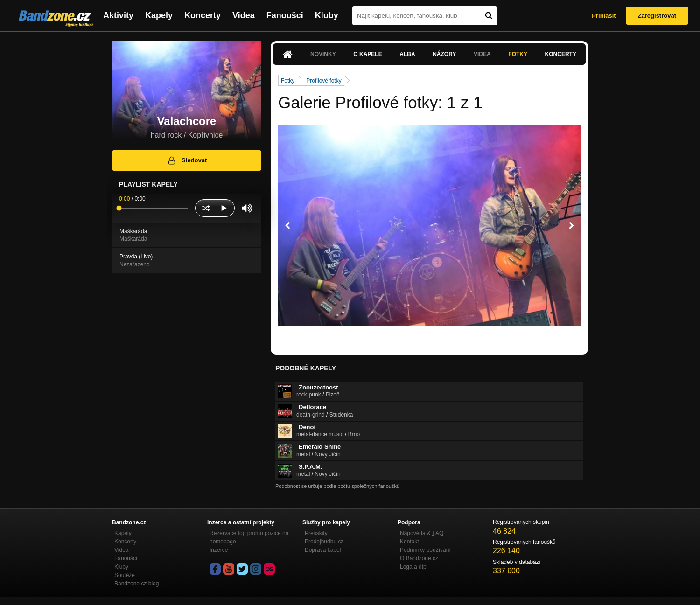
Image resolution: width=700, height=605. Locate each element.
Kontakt (409, 542)
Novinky (323, 54)
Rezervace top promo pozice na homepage (249, 537)
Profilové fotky (324, 81)
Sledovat (187, 160)
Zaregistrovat (657, 16)
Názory (444, 54)
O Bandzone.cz (419, 558)
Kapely (159, 15)
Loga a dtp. (414, 567)
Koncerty (203, 15)
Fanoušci (285, 15)
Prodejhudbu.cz (324, 542)
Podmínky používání (425, 550)
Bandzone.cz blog (136, 584)
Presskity (316, 533)
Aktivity (118, 15)
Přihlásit (604, 16)
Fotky (518, 54)
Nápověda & (422, 533)
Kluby (327, 15)
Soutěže (125, 575)
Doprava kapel (323, 550)
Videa (244, 15)
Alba (407, 54)
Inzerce (219, 550)
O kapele (367, 54)
